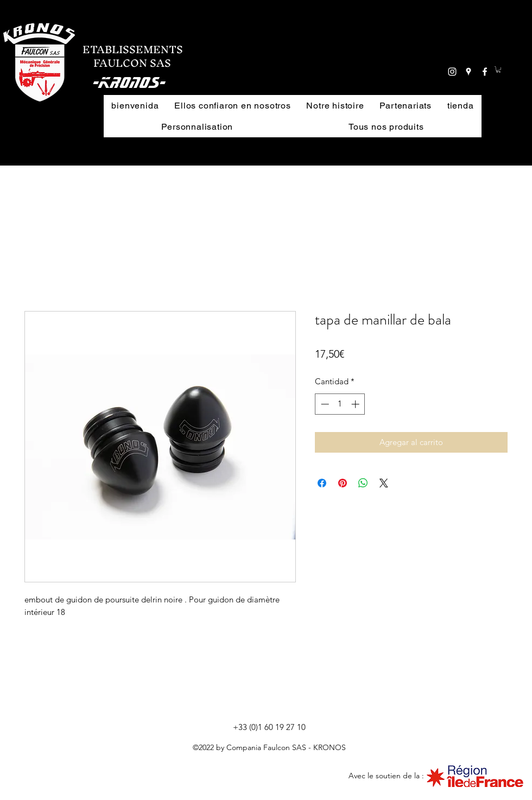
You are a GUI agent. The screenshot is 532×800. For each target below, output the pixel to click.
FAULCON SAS (127, 63)
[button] (392, 58)
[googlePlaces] (468, 72)
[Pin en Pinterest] (343, 483)
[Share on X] (384, 483)
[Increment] (356, 404)
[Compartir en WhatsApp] (363, 483)
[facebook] (485, 72)
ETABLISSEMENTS (133, 49)
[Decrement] (324, 404)
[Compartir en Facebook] (322, 483)
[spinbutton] (340, 404)
